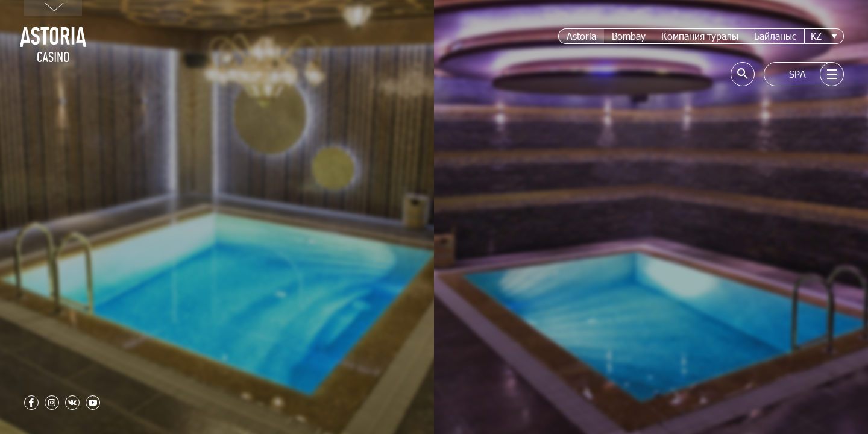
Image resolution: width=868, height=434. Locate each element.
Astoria (581, 36)
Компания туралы (700, 36)
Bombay (629, 36)
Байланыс (775, 36)
